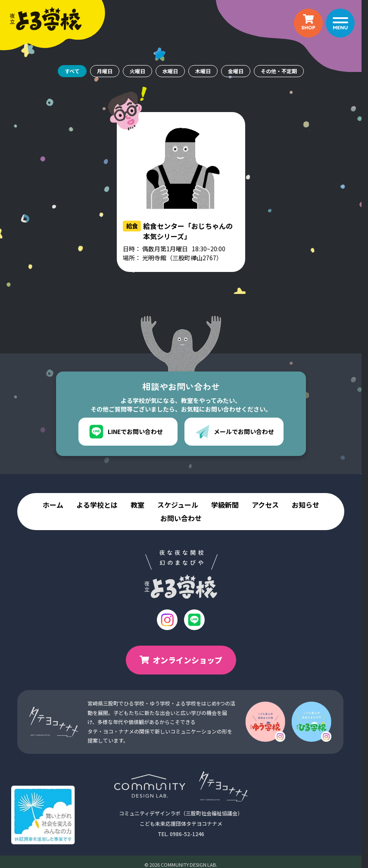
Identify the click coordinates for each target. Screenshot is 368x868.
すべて (72, 71)
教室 (137, 505)
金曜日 (236, 71)
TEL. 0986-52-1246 (181, 834)
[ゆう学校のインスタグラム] (265, 722)
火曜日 (137, 71)
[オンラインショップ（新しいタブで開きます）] (308, 23)
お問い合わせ (181, 518)
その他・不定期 (279, 71)
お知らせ (306, 505)
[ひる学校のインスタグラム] (311, 722)
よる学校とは (97, 505)
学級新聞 (225, 505)
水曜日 (170, 71)
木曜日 (203, 71)
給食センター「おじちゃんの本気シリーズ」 (188, 231)
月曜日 (105, 71)
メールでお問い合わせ (235, 432)
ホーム (53, 505)
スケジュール (178, 505)
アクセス (265, 505)
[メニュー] (340, 23)
